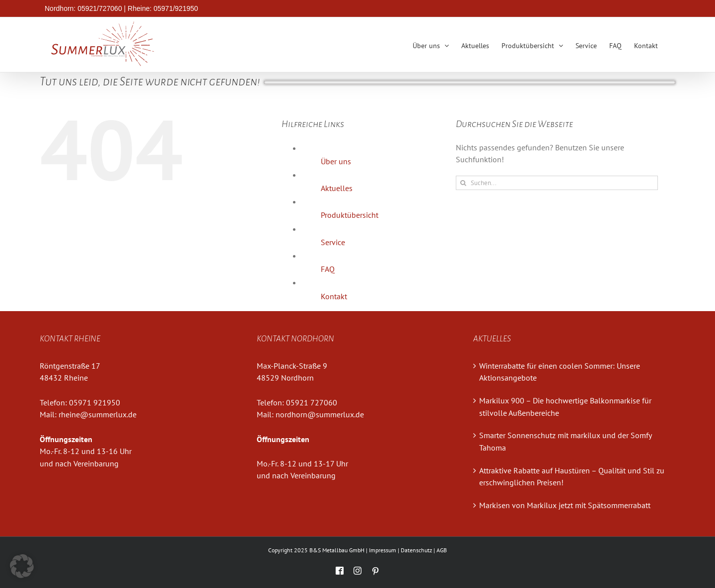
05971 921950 (95, 402)
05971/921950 (176, 8)
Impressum (383, 550)
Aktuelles (337, 188)
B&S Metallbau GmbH (337, 550)
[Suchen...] (557, 183)
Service (333, 242)
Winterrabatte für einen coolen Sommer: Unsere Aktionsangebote (560, 372)
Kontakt (334, 296)
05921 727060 (312, 402)
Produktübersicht (350, 215)
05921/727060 (100, 8)
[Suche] (463, 183)
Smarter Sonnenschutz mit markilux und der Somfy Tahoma (565, 441)
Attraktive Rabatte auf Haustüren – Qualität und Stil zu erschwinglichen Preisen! (572, 477)
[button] (22, 566)
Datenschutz (416, 550)
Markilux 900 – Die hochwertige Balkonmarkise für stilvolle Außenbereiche (565, 407)
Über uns (336, 161)
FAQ (328, 269)
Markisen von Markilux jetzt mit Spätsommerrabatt (565, 505)
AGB (442, 550)
